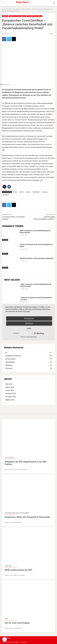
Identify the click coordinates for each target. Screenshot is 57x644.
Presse (29, 16)
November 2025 (11, 397)
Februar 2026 (10, 387)
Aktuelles (9, 9)
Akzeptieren (29, 318)
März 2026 (9, 384)
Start (4, 9)
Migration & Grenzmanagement (18, 16)
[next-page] (7, 272)
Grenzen (28, 192)
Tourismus (45, 192)
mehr (29, 328)
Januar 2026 (10, 390)
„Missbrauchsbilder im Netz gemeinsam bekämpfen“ (37, 258)
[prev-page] (3, 272)
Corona (15, 192)
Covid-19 (22, 192)
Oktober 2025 (10, 400)
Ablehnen (29, 323)
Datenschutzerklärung (32, 337)
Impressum (23, 337)
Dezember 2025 (11, 394)
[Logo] (28, 3)
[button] (4, 187)
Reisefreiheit (36, 192)
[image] (28, 438)
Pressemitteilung (37, 16)
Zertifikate (6, 195)
